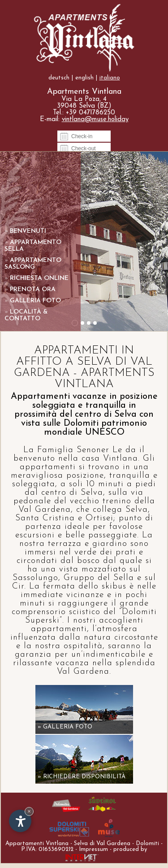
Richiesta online (37, 278)
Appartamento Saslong (33, 264)
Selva (92, 493)
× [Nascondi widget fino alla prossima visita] (29, 811)
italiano (110, 78)
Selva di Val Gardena (102, 844)
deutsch (59, 78)
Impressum (93, 849)
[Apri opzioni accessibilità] (20, 821)
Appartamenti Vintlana (37, 844)
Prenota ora (30, 290)
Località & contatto (26, 315)
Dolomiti (147, 844)
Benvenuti (25, 231)
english (84, 78)
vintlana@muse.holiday (95, 120)
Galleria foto (33, 301)
